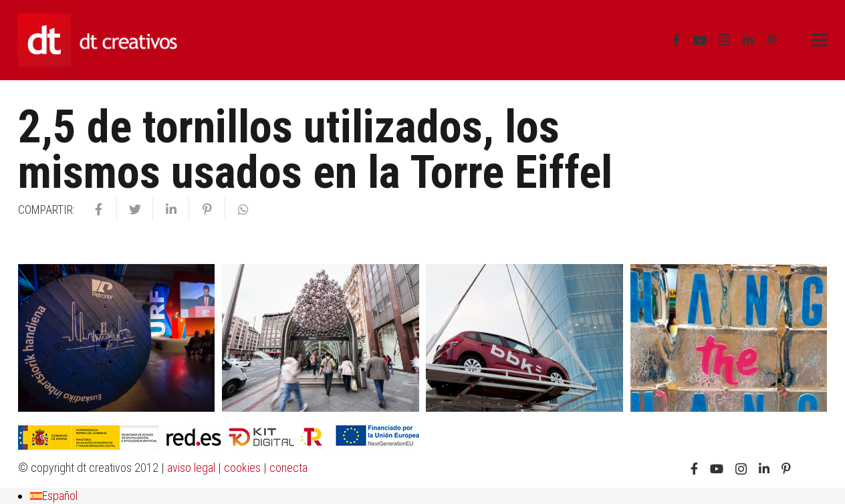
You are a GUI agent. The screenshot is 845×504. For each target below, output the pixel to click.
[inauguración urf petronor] (116, 338)
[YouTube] (700, 40)
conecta (288, 468)
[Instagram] (724, 40)
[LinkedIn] (748, 40)
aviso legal (191, 468)
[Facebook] (676, 40)
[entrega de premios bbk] (524, 338)
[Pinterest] (772, 40)
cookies (242, 468)
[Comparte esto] (99, 209)
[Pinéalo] (207, 209)
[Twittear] (135, 209)
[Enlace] (98, 40)
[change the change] (729, 338)
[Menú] (819, 40)
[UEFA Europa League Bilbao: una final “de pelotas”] (320, 338)
